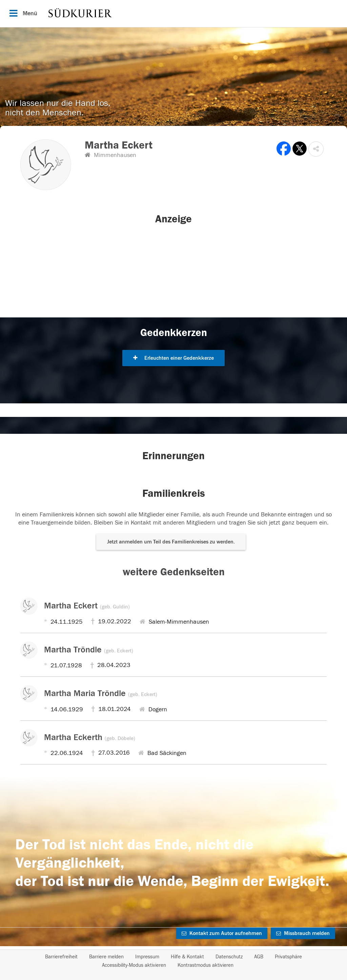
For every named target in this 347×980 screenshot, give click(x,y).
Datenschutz (229, 957)
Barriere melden (106, 957)
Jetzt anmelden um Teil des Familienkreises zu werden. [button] (171, 542)
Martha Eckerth (90, 737)
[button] (316, 149)
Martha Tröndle (89, 650)
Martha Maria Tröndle (101, 693)
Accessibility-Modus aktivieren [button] (134, 965)
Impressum (147, 957)
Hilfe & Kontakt (187, 957)
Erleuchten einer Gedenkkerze (173, 358)
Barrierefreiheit (61, 957)
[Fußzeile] (173, 961)
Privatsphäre (288, 957)
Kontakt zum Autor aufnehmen (222, 933)
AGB (259, 957)
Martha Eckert (87, 606)
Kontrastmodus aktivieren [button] (206, 965)
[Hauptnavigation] (173, 14)
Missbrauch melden (303, 933)
